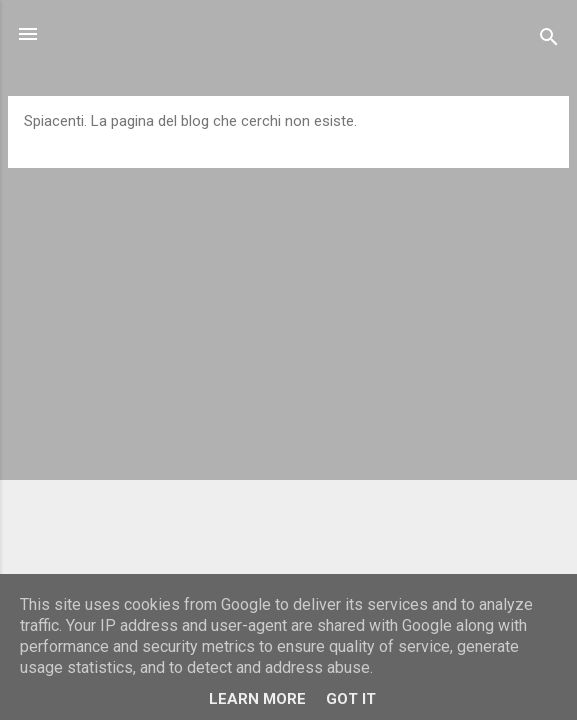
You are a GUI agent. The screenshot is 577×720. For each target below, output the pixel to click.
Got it (351, 699)
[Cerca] (549, 40)
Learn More (257, 699)
